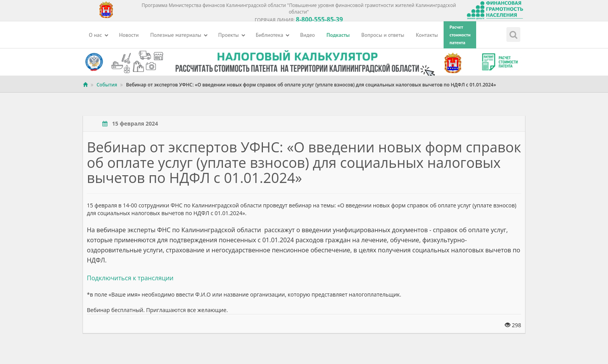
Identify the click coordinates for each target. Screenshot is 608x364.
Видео (307, 35)
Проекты (232, 35)
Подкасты (338, 35)
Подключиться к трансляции (130, 278)
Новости (129, 35)
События (107, 85)
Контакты (427, 35)
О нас (99, 35)
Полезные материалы (179, 35)
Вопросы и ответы (383, 35)
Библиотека (273, 35)
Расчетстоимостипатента (460, 35)
